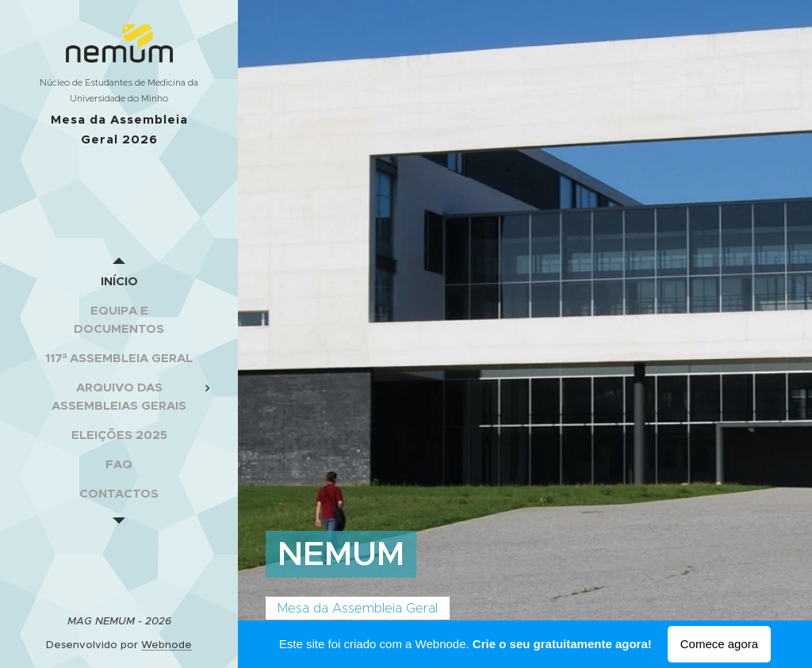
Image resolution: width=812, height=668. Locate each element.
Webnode (167, 645)
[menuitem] (119, 281)
